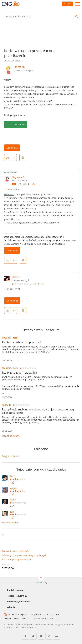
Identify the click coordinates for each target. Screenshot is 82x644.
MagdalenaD (18, 177)
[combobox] (41, 16)
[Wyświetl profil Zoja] (18, 512)
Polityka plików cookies (44, 619)
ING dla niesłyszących (18, 615)
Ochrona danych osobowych (16, 619)
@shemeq (9, 194)
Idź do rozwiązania (16, 124)
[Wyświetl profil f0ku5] (18, 477)
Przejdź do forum (10, 436)
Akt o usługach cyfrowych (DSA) (17, 559)
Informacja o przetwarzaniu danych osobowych (24, 555)
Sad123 (16, 277)
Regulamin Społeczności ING (15, 551)
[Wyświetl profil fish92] (18, 500)
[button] (8, 158)
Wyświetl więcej (10, 522)
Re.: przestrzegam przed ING (19, 373)
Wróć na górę (41, 583)
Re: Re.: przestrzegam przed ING (22, 342)
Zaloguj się (67, 4)
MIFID (48, 615)
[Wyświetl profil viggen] (18, 489)
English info (36, 615)
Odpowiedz (12, 148)
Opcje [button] (23, 158)
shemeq (20, 67)
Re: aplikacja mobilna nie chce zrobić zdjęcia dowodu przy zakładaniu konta (38, 411)
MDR (57, 615)
